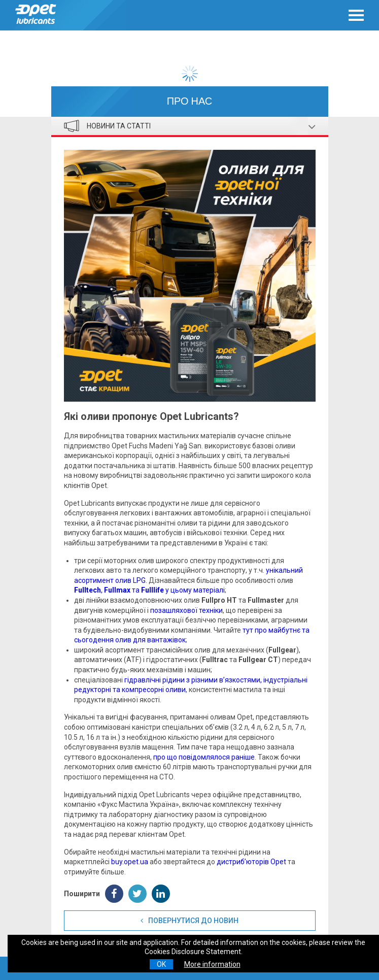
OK (161, 964)
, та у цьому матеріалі (149, 590)
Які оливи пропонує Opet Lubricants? (151, 416)
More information (212, 964)
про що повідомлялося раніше (204, 757)
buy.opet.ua (130, 862)
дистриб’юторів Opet (251, 862)
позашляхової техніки (186, 610)
